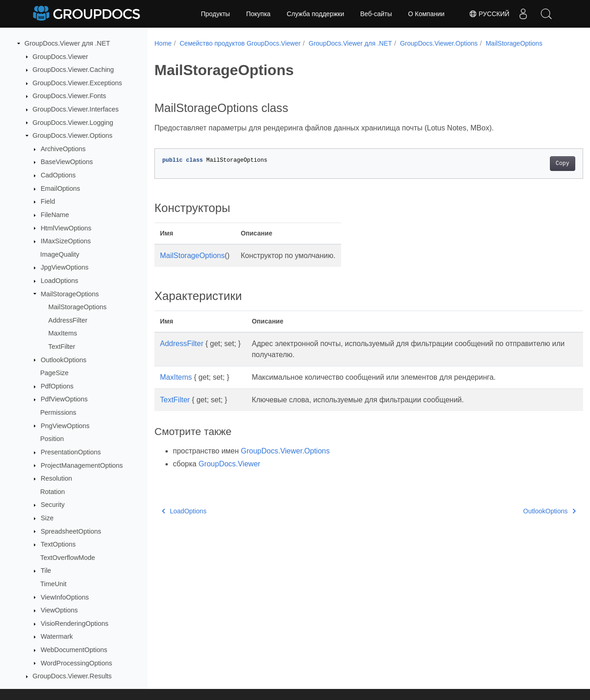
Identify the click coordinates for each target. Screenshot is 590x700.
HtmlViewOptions (66, 228)
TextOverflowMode (68, 558)
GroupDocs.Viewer (61, 57)
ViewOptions (59, 610)
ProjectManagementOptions (82, 465)
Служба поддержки (316, 14)
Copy (533, 164)
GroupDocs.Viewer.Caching (74, 70)
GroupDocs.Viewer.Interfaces (76, 109)
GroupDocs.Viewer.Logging (73, 123)
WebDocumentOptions (74, 650)
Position (52, 439)
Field (48, 201)
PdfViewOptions (64, 399)
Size (47, 518)
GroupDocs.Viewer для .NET (67, 43)
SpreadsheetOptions (71, 531)
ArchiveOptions (63, 149)
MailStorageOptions (70, 294)
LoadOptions (59, 281)
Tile (46, 571)
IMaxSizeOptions (66, 241)
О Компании (426, 14)
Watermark (57, 636)
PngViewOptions (65, 426)
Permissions (58, 412)
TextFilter (62, 347)
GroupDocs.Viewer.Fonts (70, 96)
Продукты (215, 14)
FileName (55, 215)
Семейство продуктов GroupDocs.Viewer (240, 43)
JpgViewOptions (65, 267)
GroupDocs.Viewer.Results (72, 676)
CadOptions (58, 175)
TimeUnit (53, 584)
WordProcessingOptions (76, 663)
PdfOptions (57, 386)
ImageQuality (60, 254)
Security (53, 505)
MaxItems (63, 333)
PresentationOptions (71, 452)
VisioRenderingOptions (74, 624)
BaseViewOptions (67, 162)
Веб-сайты (376, 14)
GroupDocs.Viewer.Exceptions (77, 83)
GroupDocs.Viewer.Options (73, 135)
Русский (489, 14)
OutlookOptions (63, 360)
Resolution (56, 478)
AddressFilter (68, 320)
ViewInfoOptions (65, 597)
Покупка (258, 14)
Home (163, 43)
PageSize (54, 373)
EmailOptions (60, 188)
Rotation (53, 492)
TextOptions (58, 544)
